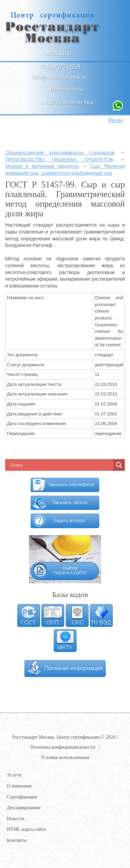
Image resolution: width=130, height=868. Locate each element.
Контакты (17, 840)
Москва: (59, 53)
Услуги (14, 775)
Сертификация (22, 797)
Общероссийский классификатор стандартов (60, 153)
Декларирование (24, 808)
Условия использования (65, 757)
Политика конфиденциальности (63, 747)
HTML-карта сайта (26, 829)
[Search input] (53, 465)
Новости (16, 819)
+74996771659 (59, 67)
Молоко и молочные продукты (42, 166)
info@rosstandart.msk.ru (59, 77)
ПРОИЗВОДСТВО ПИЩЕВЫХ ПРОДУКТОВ (59, 160)
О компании (19, 786)
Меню (116, 120)
